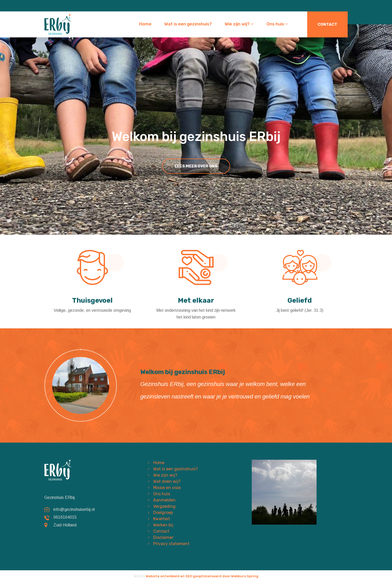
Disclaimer (163, 537)
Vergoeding (164, 506)
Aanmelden (164, 500)
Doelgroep (163, 513)
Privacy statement (171, 544)
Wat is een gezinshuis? (188, 24)
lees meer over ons (196, 166)
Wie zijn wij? (239, 24)
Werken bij (163, 525)
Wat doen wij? (167, 481)
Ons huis (277, 24)
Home (145, 24)
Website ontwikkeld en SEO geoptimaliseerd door (202, 576)
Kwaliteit (162, 519)
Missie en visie (167, 488)
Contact (327, 24)
